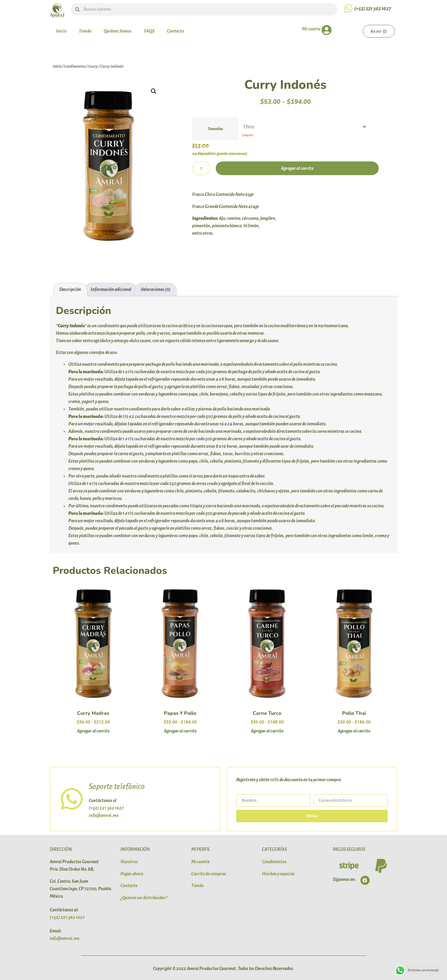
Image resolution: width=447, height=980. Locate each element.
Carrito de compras (209, 874)
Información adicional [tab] (111, 289)
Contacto (176, 31)
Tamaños (215, 129)
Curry (93, 66)
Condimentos (75, 66)
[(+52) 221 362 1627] (348, 8)
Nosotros (129, 862)
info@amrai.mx (104, 815)
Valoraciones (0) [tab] (156, 289)
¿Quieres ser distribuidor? (144, 898)
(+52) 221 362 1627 (373, 9)
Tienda (85, 31)
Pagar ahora (132, 874)
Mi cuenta (311, 29)
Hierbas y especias (278, 874)
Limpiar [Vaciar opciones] (247, 135)
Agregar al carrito (297, 168)
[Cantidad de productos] (201, 168)
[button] (154, 91)
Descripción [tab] (70, 289)
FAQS (149, 31)
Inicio (61, 31)
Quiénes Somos (118, 31)
